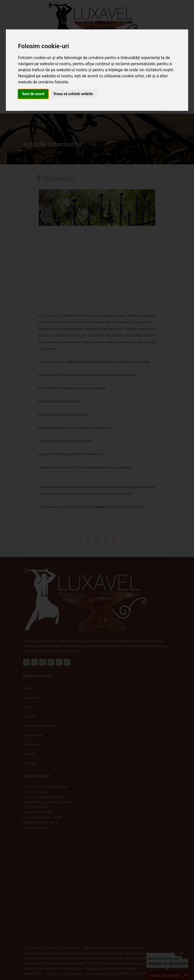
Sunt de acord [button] (33, 94)
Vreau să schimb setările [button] (73, 94)
